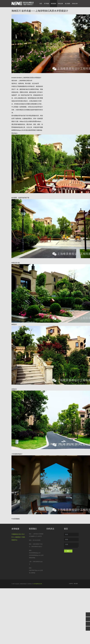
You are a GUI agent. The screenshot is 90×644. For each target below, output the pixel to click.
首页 (41, 4)
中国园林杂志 (15, 534)
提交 (68, 551)
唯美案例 (54, 4)
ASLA (23, 534)
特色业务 (61, 4)
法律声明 (71, 584)
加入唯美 (68, 4)
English (75, 4)
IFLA (13, 537)
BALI (20, 534)
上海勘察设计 (18, 537)
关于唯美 (47, 4)
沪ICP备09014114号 (38, 584)
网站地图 (76, 584)
